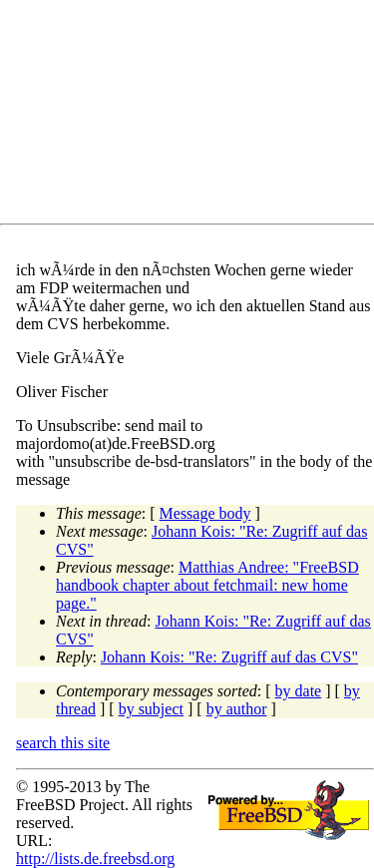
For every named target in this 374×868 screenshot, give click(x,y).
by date (299, 691)
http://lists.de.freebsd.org (95, 859)
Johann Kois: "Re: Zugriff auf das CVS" (229, 657)
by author (237, 709)
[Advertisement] (195, 116)
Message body (205, 513)
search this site (63, 743)
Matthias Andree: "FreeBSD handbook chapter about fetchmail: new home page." (207, 585)
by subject (151, 709)
